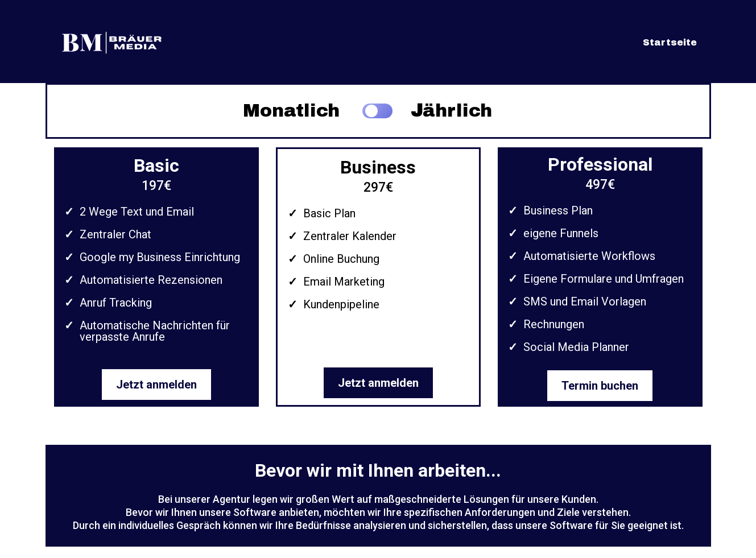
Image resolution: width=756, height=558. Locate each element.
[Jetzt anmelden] (156, 385)
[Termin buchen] (600, 386)
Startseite (670, 42)
